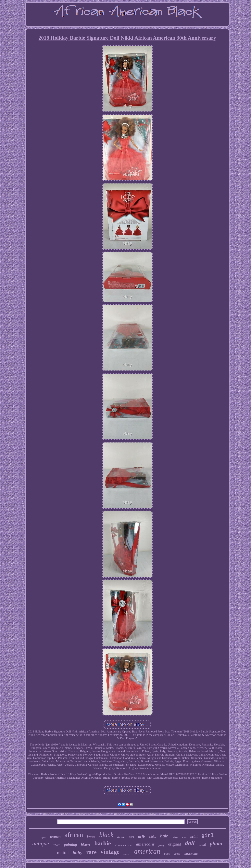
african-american (123, 845)
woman (55, 836)
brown (91, 837)
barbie (102, 843)
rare (91, 852)
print (194, 836)
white (153, 837)
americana (191, 854)
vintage (110, 852)
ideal (202, 844)
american (147, 851)
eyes (184, 837)
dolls (167, 854)
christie (121, 837)
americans (145, 844)
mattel (63, 853)
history (86, 845)
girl (207, 836)
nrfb (142, 836)
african (74, 835)
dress (177, 854)
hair (164, 836)
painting (71, 844)
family (161, 846)
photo (216, 844)
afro (132, 837)
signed (44, 838)
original (175, 844)
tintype (175, 837)
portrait (127, 854)
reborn (56, 845)
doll (190, 843)
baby (77, 853)
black (106, 835)
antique (41, 843)
